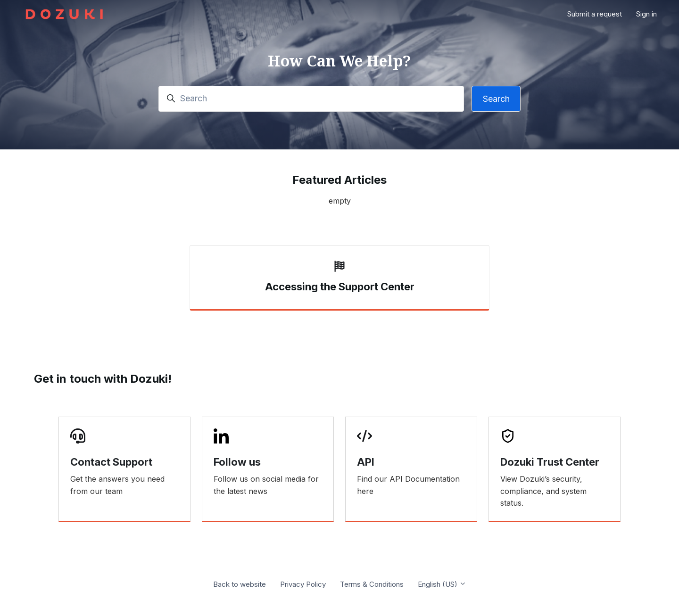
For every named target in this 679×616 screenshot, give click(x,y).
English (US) (442, 584)
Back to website (240, 584)
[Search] (311, 99)
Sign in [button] (646, 14)
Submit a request (595, 14)
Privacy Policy (303, 584)
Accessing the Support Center (340, 287)
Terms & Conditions (372, 584)
